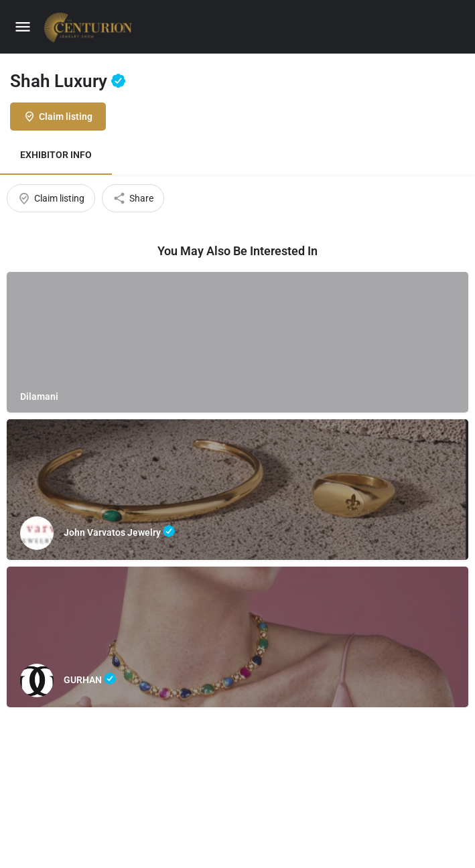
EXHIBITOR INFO (56, 155)
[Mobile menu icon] (23, 27)
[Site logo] (90, 27)
